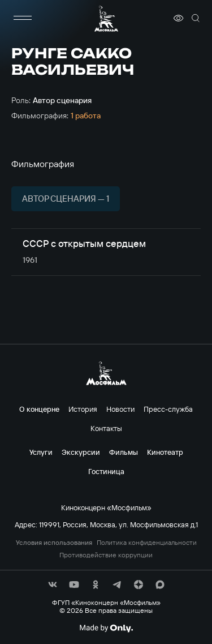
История (83, 409)
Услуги (41, 452)
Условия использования (54, 543)
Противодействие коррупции (106, 555)
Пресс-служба (168, 409)
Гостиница (106, 471)
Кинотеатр (165, 452)
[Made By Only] (106, 628)
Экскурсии (81, 452)
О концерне (39, 409)
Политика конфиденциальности (147, 543)
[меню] (23, 18)
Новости (120, 409)
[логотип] (106, 18)
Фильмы (124, 452)
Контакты (106, 428)
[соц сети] (53, 585)
